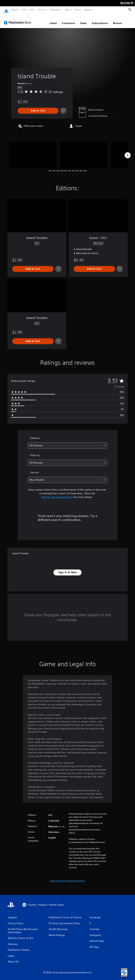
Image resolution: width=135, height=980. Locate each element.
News (68, 10)
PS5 (24, 10)
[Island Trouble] (33, 152)
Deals (83, 20)
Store (77, 10)
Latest (53, 20)
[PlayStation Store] (18, 19)
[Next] (128, 152)
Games (14, 10)
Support (88, 10)
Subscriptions (100, 20)
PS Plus (41, 10)
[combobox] (67, 442)
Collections (68, 20)
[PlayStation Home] (6, 10)
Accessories (55, 10)
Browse (117, 20)
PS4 (32, 10)
